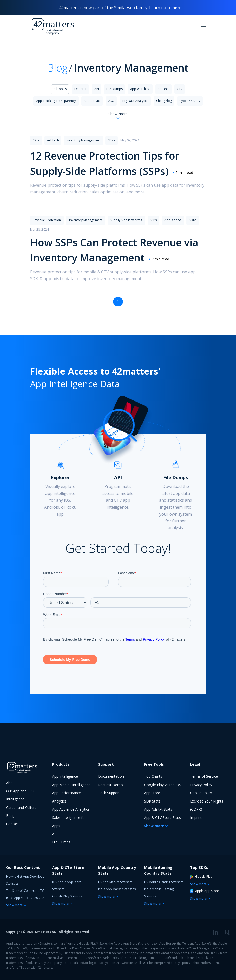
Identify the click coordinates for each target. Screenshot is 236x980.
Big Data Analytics (135, 101)
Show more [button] (154, 826)
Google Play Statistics (67, 896)
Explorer (80, 89)
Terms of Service (204, 776)
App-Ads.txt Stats (158, 809)
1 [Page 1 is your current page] (118, 302)
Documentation (111, 776)
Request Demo (110, 785)
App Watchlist (140, 89)
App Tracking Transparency (56, 101)
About (11, 783)
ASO (111, 101)
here (177, 8)
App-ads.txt (92, 101)
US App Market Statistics (115, 882)
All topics (60, 89)
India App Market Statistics (117, 889)
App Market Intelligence (71, 785)
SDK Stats (152, 801)
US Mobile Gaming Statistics (164, 882)
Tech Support (109, 793)
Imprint (196, 818)
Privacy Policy (201, 785)
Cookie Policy (201, 793)
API (97, 89)
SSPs (36, 140)
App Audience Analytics (71, 809)
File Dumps (114, 89)
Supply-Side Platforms (126, 220)
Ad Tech (163, 89)
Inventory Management (83, 140)
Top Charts (153, 776)
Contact (13, 824)
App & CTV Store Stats (162, 818)
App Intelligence (65, 776)
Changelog (164, 101)
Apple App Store (204, 891)
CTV (180, 89)
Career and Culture (21, 807)
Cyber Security (190, 101)
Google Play (201, 876)
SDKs (111, 140)
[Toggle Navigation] (203, 26)
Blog (57, 68)
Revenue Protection (47, 220)
